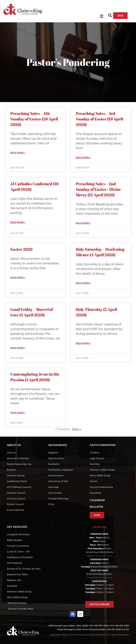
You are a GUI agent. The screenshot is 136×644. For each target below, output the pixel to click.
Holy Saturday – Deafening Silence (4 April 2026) (100, 252)
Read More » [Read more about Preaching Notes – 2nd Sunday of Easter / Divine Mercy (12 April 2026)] (83, 223)
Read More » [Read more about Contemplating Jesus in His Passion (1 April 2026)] (18, 413)
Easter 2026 (21, 249)
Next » (77, 429)
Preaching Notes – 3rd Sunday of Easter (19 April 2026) (99, 119)
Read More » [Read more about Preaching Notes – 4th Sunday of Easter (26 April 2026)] (18, 153)
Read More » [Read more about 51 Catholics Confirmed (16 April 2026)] (18, 222)
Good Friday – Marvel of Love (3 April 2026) (32, 312)
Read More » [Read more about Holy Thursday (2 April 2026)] (83, 343)
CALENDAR (97, 500)
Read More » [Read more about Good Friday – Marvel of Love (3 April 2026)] (18, 348)
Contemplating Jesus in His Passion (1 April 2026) (35, 377)
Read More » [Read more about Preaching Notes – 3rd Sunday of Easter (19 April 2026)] (83, 157)
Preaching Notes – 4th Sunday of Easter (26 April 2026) (34, 119)
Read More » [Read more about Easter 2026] (18, 277)
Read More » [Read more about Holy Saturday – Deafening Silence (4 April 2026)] (83, 283)
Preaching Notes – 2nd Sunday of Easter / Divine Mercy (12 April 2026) (98, 189)
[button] (73, 16)
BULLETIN (96, 507)
